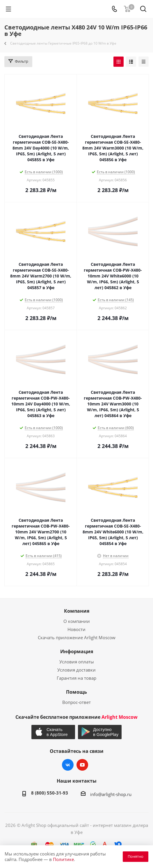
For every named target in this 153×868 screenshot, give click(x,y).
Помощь (76, 692)
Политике (63, 859)
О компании (77, 621)
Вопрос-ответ (76, 702)
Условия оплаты (77, 662)
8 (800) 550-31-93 (50, 793)
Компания (77, 611)
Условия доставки (76, 670)
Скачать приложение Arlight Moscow (77, 637)
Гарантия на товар (76, 678)
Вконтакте (68, 765)
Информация (77, 651)
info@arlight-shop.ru (111, 794)
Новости (76, 629)
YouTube (82, 765)
